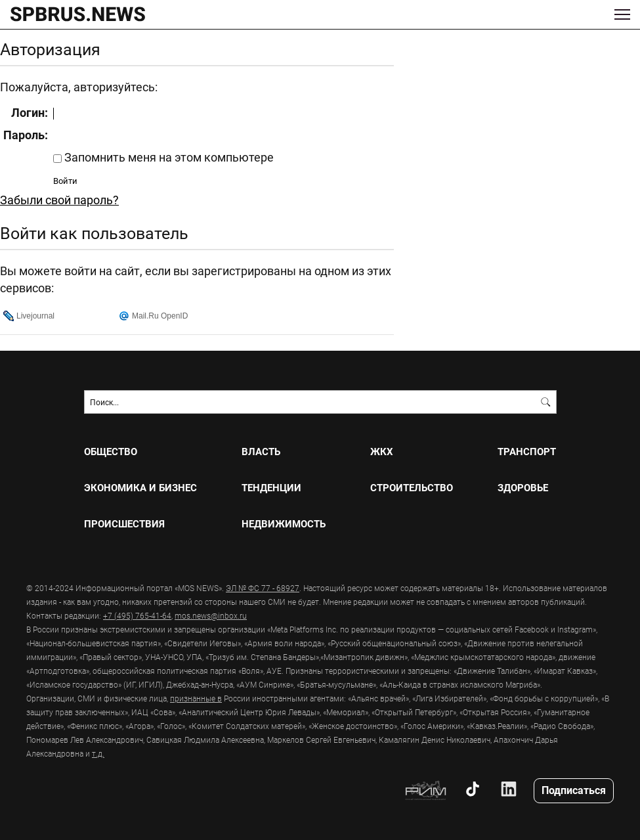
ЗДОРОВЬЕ (523, 488)
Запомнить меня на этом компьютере (168, 157)
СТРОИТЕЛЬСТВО (412, 488)
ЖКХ (382, 452)
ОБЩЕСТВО (111, 452)
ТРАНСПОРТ (527, 452)
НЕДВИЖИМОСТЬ (284, 524)
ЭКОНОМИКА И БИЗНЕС (140, 488)
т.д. (98, 753)
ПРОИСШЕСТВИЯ (124, 524)
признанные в (196, 698)
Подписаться (574, 790)
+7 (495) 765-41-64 (137, 615)
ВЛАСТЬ (261, 452)
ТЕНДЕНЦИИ (271, 488)
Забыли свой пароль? (59, 200)
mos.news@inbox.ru (211, 615)
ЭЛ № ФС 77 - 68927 (263, 588)
